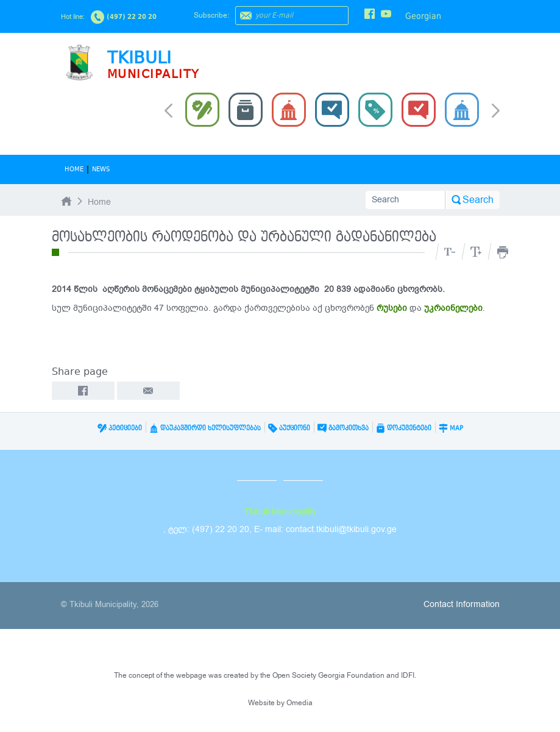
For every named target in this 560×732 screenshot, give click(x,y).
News (101, 169)
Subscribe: (211, 15)
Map (451, 428)
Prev (168, 110)
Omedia (299, 703)
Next (496, 112)
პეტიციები (120, 428)
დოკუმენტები (404, 428)
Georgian (423, 16)
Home (74, 169)
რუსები (392, 308)
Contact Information (462, 604)
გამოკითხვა (343, 428)
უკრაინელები (453, 308)
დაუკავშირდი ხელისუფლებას (205, 428)
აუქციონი (289, 428)
